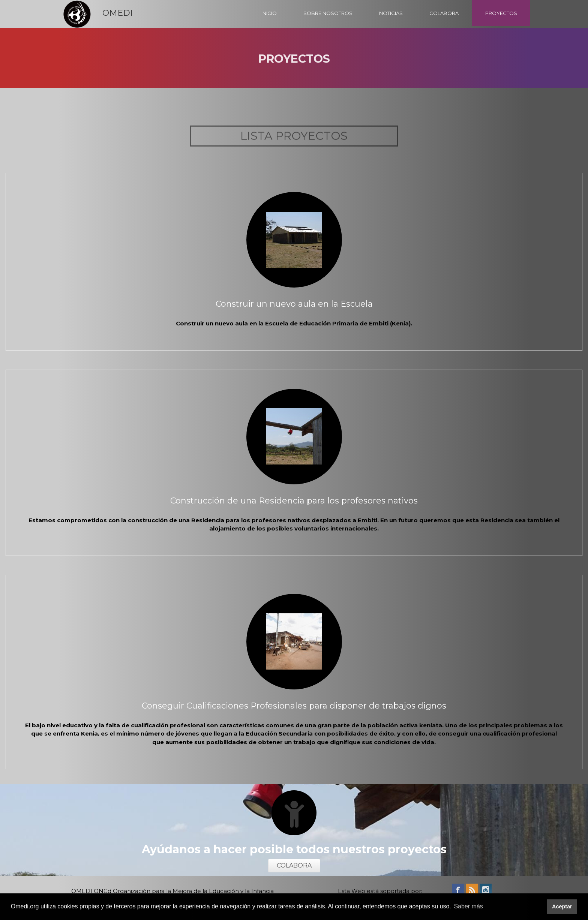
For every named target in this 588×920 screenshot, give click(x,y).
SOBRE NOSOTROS (328, 13)
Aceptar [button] (562, 907)
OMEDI (118, 13)
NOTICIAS (391, 13)
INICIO (269, 13)
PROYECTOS (501, 13)
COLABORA (444, 13)
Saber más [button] (468, 906)
